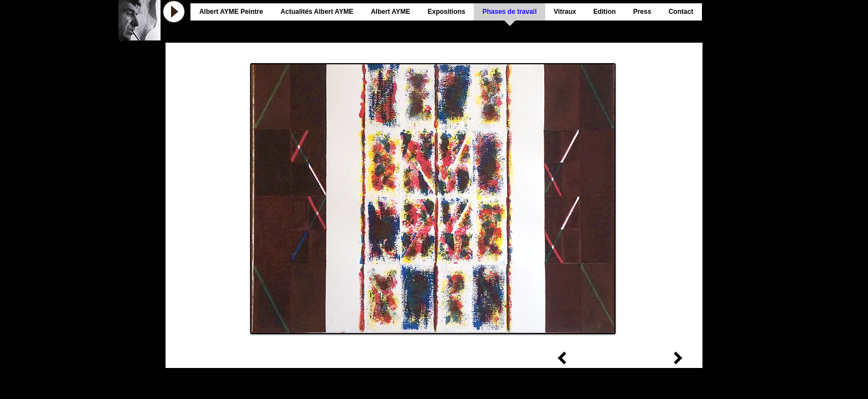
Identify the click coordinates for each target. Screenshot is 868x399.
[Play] (174, 12)
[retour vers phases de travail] (470, 349)
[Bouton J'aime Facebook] (727, 9)
